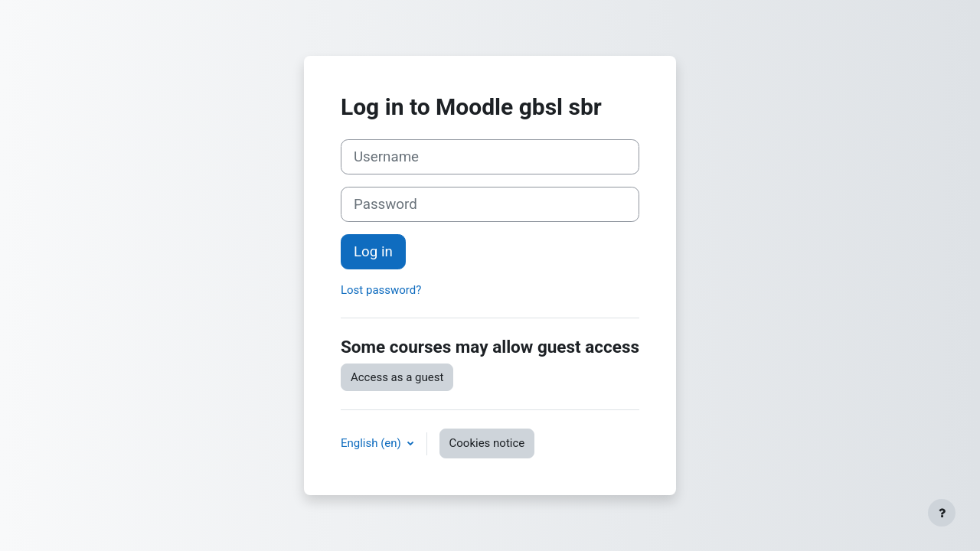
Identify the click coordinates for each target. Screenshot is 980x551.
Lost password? (381, 290)
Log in (373, 252)
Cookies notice (487, 443)
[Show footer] (942, 513)
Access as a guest (397, 377)
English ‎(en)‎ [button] (372, 443)
